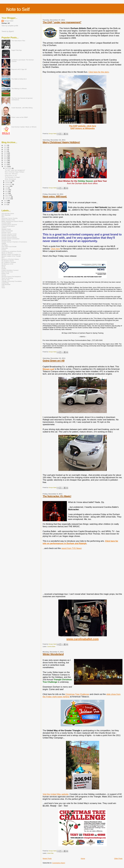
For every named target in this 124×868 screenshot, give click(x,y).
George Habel (9, 21)
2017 (6, 155)
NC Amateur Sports (8, 261)
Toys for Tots (6, 280)
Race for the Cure (7, 272)
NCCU (4, 265)
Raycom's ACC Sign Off (19, 69)
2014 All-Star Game (8, 213)
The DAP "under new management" (62, 22)
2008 (6, 204)
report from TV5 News (71, 548)
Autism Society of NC (8, 220)
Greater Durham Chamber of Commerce (14, 242)
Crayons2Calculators (8, 226)
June (7, 190)
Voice (3, 288)
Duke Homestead (7, 231)
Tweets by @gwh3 (8, 31)
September (9, 184)
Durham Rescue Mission (9, 237)
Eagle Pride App (17, 50)
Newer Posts (47, 858)
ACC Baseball (6, 215)
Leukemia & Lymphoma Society (12, 251)
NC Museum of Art (7, 264)
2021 (6, 147)
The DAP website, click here (83, 126)
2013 (6, 163)
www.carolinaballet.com (83, 639)
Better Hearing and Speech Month (12, 221)
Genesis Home (6, 240)
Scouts (4, 275)
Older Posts (118, 858)
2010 (6, 201)
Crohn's (4, 228)
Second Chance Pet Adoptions (11, 276)
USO (3, 286)
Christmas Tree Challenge (77, 694)
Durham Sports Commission (10, 239)
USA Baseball (6, 284)
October (8, 183)
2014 (6, 161)
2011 (6, 166)
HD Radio (5, 245)
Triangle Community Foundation (12, 281)
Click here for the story (99, 72)
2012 (6, 165)
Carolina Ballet (51, 647)
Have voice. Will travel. (55, 196)
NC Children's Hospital (9, 262)
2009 (6, 203)
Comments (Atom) (59, 863)
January (8, 199)
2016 (6, 157)
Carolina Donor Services (9, 224)
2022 (6, 145)
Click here (55, 249)
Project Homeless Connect (10, 270)
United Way (50, 853)
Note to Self (18, 9)
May (7, 192)
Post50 (4, 269)
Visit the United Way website (56, 794)
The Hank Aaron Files (18, 41)
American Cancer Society (10, 218)
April (7, 193)
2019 (6, 151)
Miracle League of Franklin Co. (11, 254)
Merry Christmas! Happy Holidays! (61, 142)
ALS (3, 217)
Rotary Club (5, 273)
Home (83, 858)
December (9, 168)
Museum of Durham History (10, 259)
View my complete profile (10, 26)
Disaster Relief (6, 229)
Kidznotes (5, 248)
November (9, 181)
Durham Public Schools (9, 235)
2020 (6, 149)
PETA (3, 267)
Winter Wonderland (53, 654)
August (8, 186)
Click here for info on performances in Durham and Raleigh (80, 542)
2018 (6, 153)
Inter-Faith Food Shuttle (9, 247)
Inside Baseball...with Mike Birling (22, 108)
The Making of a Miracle (19, 88)
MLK (3, 258)
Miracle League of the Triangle (11, 256)
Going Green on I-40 (54, 361)
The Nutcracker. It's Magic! (57, 496)
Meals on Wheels (7, 253)
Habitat (4, 243)
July (7, 188)
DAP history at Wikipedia (83, 128)
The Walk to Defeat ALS (19, 79)
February (8, 197)
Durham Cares (6, 232)
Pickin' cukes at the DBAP (20, 117)
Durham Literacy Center (9, 234)
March (7, 195)
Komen (4, 250)
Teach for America (7, 278)
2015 (6, 159)
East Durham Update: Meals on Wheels (24, 127)
